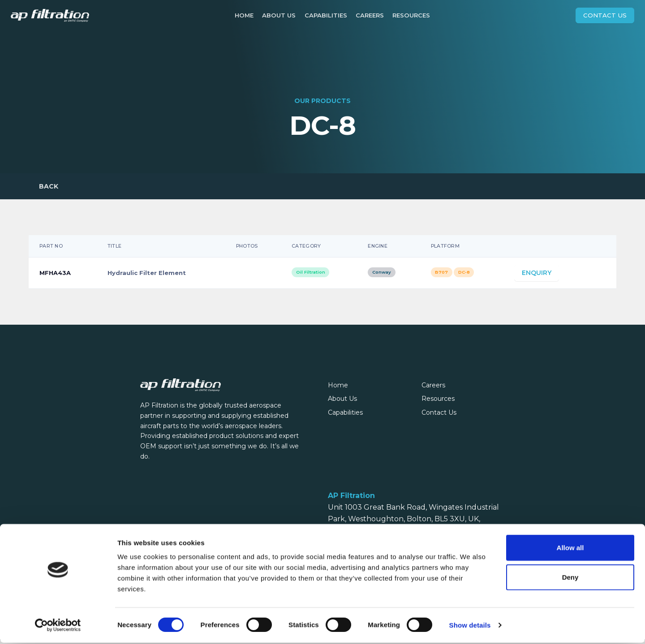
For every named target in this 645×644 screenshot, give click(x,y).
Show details (470, 626)
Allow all (570, 549)
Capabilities (326, 15)
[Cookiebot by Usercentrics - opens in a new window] (58, 627)
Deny (570, 578)
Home (244, 15)
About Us (279, 15)
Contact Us (605, 15)
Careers (370, 15)
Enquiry (537, 277)
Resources (411, 15)
